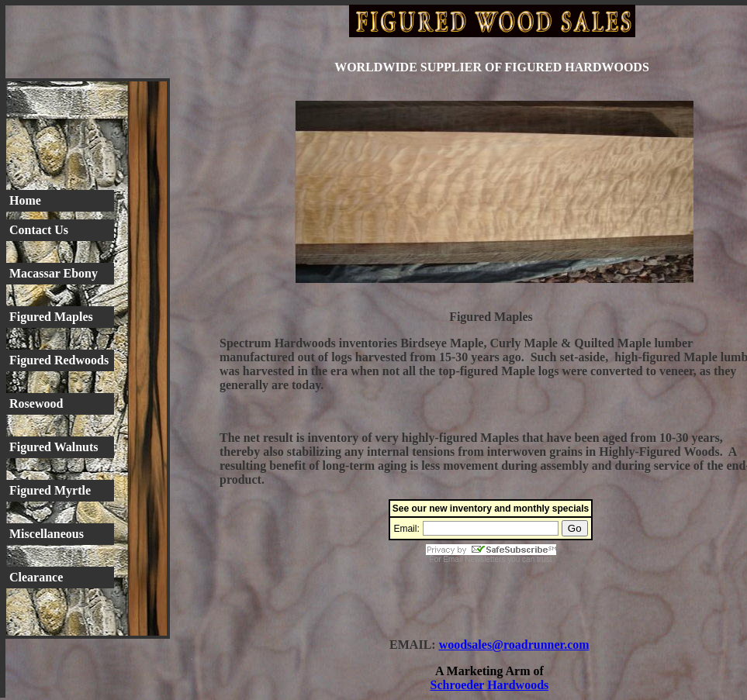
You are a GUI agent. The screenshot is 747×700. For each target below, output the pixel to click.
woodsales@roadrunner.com (514, 645)
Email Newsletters (474, 559)
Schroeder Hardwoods (490, 685)
